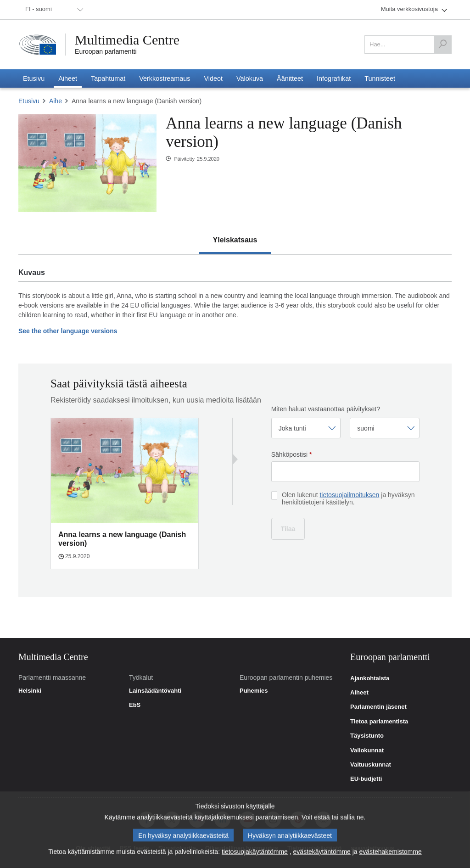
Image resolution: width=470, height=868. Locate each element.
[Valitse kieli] (385, 428)
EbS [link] (135, 705)
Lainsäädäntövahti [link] (155, 691)
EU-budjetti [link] (366, 779)
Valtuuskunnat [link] (371, 765)
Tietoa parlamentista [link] (379, 722)
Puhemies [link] (254, 691)
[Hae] (442, 45)
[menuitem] (53, 10)
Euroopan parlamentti (106, 51)
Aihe (56, 101)
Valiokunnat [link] (367, 750)
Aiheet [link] (359, 693)
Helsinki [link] (30, 691)
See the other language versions (68, 331)
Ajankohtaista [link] (370, 678)
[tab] (235, 240)
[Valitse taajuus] (306, 428)
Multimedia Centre (127, 40)
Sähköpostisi (292, 454)
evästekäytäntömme (322, 854)
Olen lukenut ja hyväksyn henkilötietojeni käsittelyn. (348, 498)
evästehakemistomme (391, 854)
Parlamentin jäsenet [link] (378, 707)
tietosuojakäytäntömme (255, 854)
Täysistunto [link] (367, 736)
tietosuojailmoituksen (349, 495)
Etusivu (29, 101)
